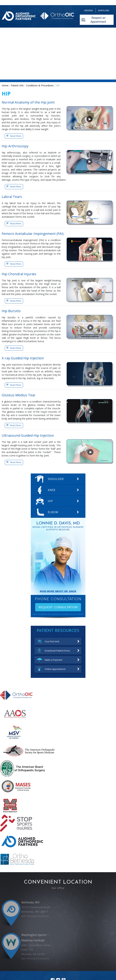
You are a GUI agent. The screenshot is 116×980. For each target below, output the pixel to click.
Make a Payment (53, 660)
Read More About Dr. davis (58, 591)
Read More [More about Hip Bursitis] (16, 348)
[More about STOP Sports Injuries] (16, 831)
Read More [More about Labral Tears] (16, 224)
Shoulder (56, 479)
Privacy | (43, 961)
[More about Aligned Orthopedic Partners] (22, 849)
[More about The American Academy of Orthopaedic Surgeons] (15, 721)
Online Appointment (55, 669)
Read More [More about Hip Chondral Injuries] (16, 301)
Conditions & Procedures (40, 85)
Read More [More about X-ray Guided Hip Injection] (16, 385)
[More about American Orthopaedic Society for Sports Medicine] (29, 758)
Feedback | (19, 961)
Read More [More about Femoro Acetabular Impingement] (16, 264)
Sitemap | (69, 961)
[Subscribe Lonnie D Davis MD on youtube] (64, 955)
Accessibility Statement (100, 961)
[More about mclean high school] (10, 813)
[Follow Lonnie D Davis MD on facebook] (53, 955)
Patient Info (17, 85)
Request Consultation (58, 607)
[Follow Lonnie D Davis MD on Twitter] (58, 955)
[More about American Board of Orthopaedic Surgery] (22, 776)
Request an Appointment (98, 20)
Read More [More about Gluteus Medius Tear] (16, 425)
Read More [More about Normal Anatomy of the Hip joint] (16, 136)
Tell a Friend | (56, 961)
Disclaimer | (32, 961)
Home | (8, 961)
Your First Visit (52, 641)
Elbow (53, 512)
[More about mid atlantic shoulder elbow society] (16, 794)
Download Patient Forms (57, 651)
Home (5, 85)
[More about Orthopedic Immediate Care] (16, 703)
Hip (50, 501)
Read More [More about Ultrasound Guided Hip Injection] (16, 462)
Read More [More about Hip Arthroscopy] (16, 187)
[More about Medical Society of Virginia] (14, 740)
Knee (52, 490)
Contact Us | (81, 961)
